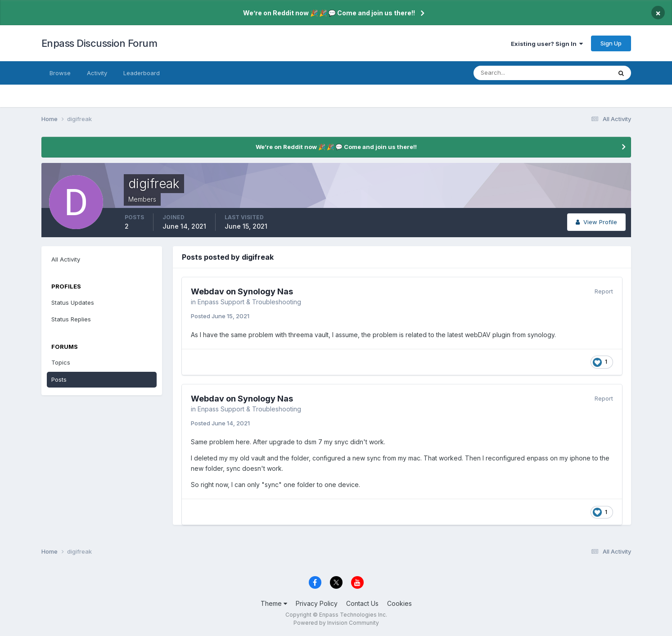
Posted (220, 316)
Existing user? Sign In (547, 44)
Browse (60, 73)
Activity (97, 73)
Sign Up (611, 43)
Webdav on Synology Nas (242, 291)
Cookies (399, 603)
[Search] (513, 73)
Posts (59, 379)
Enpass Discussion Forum (99, 43)
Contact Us (362, 603)
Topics (61, 362)
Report (604, 291)
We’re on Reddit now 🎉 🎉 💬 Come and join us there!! (329, 13)
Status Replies (71, 319)
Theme (274, 603)
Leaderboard (142, 73)
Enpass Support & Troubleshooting (249, 302)
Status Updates (73, 302)
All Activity (66, 259)
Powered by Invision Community (336, 623)
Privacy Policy (317, 603)
